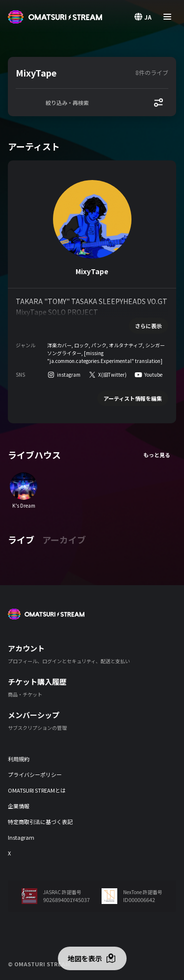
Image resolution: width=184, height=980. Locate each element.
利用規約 (19, 759)
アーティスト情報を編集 (133, 398)
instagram (69, 374)
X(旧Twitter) (112, 374)
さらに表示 (148, 326)
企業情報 (19, 806)
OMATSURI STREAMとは (37, 790)
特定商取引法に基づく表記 (40, 822)
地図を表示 (85, 958)
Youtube (153, 374)
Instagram (21, 837)
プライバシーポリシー (35, 774)
